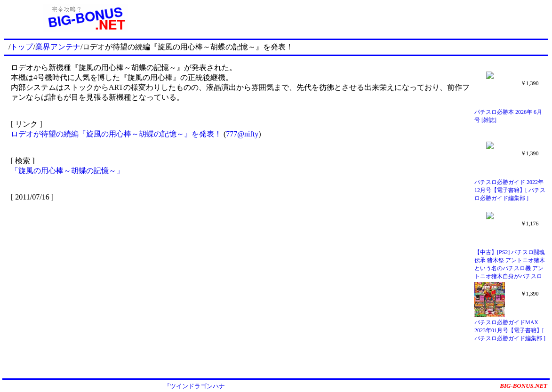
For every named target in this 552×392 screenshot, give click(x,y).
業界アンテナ (58, 47)
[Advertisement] (358, 18)
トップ (22, 47)
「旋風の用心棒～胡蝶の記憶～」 (67, 171)
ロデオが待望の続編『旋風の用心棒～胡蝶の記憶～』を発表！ (116, 134)
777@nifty (242, 134)
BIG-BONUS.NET (524, 386)
